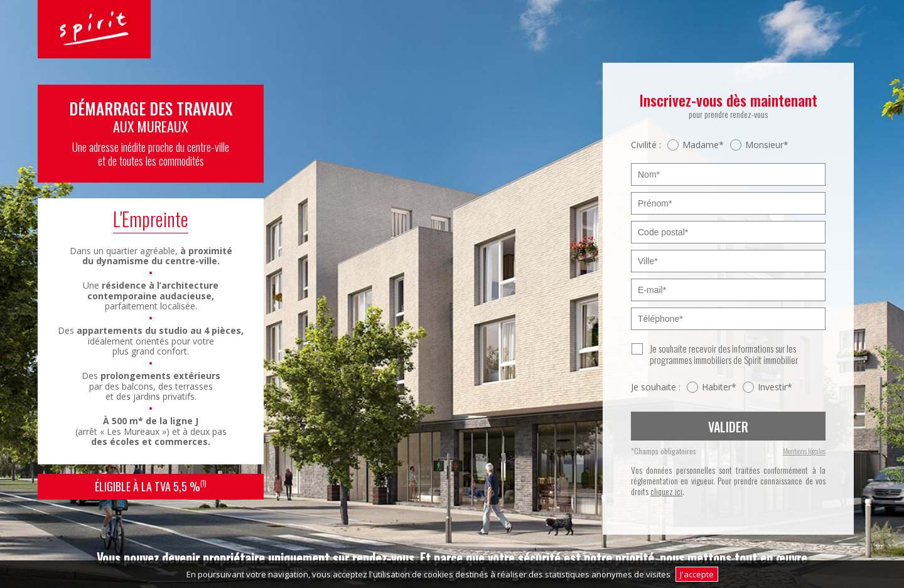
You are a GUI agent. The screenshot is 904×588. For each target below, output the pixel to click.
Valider (728, 427)
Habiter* (719, 388)
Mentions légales (804, 451)
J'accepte (697, 574)
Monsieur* (767, 145)
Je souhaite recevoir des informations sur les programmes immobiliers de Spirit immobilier (724, 354)
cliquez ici (666, 491)
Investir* (775, 388)
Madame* (703, 145)
